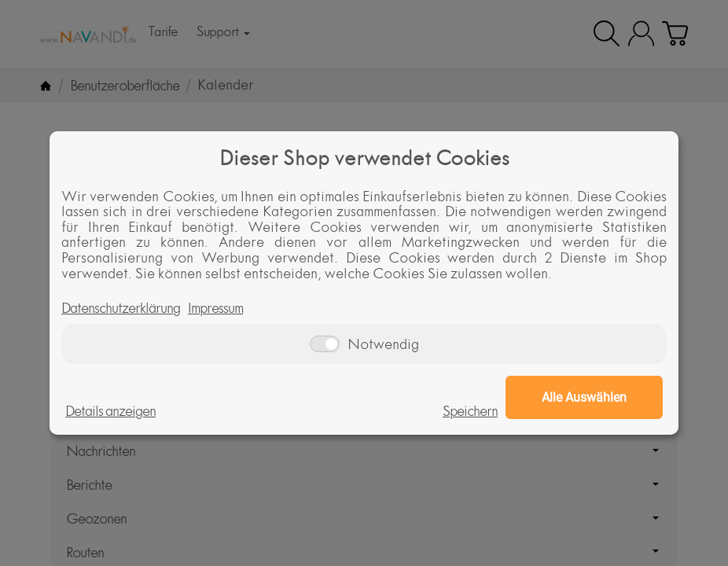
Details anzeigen (110, 411)
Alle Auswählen (584, 397)
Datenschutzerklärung (121, 308)
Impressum (215, 308)
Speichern (470, 411)
